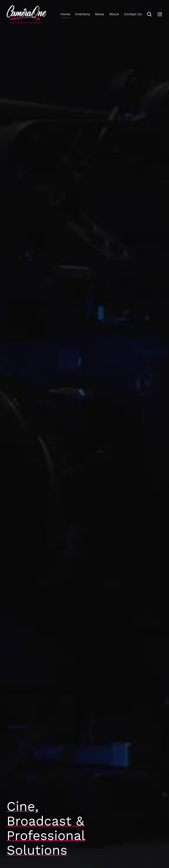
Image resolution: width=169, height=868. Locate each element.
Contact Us (133, 14)
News (100, 14)
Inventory (83, 14)
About (114, 14)
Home (65, 14)
